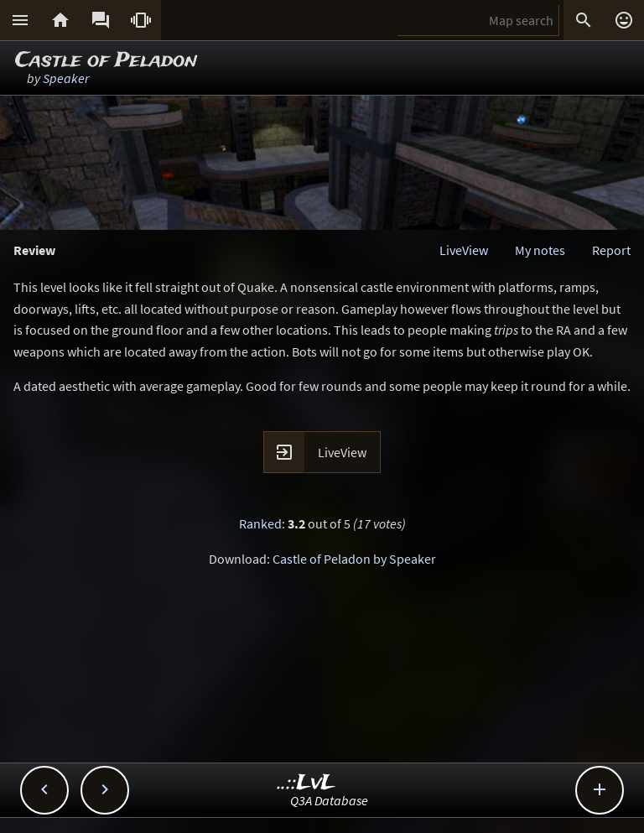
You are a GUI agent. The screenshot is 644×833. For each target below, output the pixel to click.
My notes (540, 250)
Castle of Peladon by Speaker (354, 559)
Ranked (260, 523)
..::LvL (306, 783)
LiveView (464, 250)
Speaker (66, 78)
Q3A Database (329, 800)
